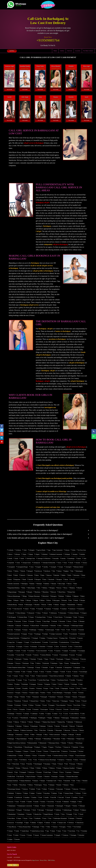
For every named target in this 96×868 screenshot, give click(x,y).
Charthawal (72, 609)
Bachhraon (47, 571)
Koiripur (38, 705)
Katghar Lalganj (34, 693)
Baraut (66, 579)
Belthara (45, 588)
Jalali (24, 672)
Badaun (60, 571)
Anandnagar (71, 558)
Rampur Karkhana (13, 781)
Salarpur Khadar (69, 793)
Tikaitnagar (36, 827)
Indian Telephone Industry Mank (17, 667)
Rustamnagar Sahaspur (14, 789)
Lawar (66, 714)
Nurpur (72, 756)
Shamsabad (51, 806)
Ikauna (67, 663)
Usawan (23, 835)
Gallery (62, 51)
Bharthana (38, 592)
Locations (17, 857)
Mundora (71, 743)
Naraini (33, 751)
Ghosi (71, 647)
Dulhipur (41, 630)
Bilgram (36, 600)
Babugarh (30, 571)
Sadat (39, 789)
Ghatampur (34, 647)
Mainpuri (38, 722)
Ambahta (83, 554)
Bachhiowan (39, 571)
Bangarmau (17, 579)
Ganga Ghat (12, 642)
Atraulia (78, 563)
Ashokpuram (37, 563)
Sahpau (26, 793)
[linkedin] (2, 438)
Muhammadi (43, 743)
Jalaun (36, 672)
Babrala (23, 571)
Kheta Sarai (56, 701)
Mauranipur (59, 730)
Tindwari (55, 827)
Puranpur (39, 772)
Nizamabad (42, 756)
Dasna (25, 621)
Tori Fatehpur (78, 827)
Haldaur (26, 659)
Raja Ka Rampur (31, 776)
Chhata (39, 613)
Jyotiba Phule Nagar (44, 680)
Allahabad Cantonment (56, 554)
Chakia (33, 609)
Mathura (17, 730)
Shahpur (37, 806)
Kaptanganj (65, 688)
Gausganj (20, 647)
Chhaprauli (11, 613)
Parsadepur (47, 764)
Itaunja (38, 667)
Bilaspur (29, 600)
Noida (49, 756)
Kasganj (18, 693)
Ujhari (59, 831)
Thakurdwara (80, 823)
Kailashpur (25, 684)
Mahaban (57, 718)
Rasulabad (67, 781)
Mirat (46, 735)
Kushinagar (11, 714)
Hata (33, 663)
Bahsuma (30, 575)
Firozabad (73, 638)
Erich (63, 630)
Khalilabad (53, 697)
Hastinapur (26, 663)
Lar (61, 714)
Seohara (43, 802)
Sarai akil (61, 797)
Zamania (17, 839)
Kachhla (73, 680)
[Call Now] (94, 432)
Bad (54, 571)
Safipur (45, 789)
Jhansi (33, 676)
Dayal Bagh (47, 621)
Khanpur (68, 697)
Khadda (10, 697)
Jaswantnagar (84, 672)
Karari (79, 688)
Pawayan (73, 764)
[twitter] (2, 430)
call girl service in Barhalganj (33, 143)
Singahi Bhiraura (48, 814)
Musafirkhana (19, 747)
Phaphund (11, 768)
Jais (84, 667)
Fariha (66, 634)
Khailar (23, 697)
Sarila (82, 797)
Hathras (39, 663)
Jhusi (83, 676)
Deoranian (62, 621)
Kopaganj (52, 705)
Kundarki (36, 709)
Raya (79, 781)
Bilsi (71, 600)
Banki (25, 579)
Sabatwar (25, 789)
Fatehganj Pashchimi (14, 638)
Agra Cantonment (58, 550)
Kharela (75, 697)
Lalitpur (55, 714)
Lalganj (49, 714)
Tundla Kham (25, 831)
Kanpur (46, 688)
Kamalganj (11, 688)
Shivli (34, 810)
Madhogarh (42, 718)
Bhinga (25, 596)
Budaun (57, 605)
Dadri (76, 617)
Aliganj (31, 554)
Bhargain (30, 592)
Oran (36, 760)
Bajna (43, 575)
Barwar (70, 584)
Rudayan (66, 785)
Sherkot (75, 806)
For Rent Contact (88, 51)
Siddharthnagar (68, 810)
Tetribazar (71, 823)
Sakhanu (55, 793)
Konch (45, 705)
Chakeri (27, 609)
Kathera (43, 693)
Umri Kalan (72, 831)
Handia (41, 659)
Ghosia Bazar (79, 647)
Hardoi (53, 659)
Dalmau (82, 617)
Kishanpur (18, 705)
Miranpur (40, 735)
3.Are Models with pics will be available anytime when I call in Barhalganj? (36, 538)
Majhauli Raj (61, 722)
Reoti (10, 785)
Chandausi (48, 609)
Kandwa (32, 688)
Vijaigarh (58, 835)
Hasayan (18, 663)
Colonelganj (68, 617)
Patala (55, 764)
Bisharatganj (29, 605)
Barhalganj (25, 584)
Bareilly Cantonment (14, 584)
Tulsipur (11, 831)
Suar (50, 818)
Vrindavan (66, 835)
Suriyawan (11, 823)
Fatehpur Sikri (64, 638)
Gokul (24, 651)
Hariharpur (76, 659)
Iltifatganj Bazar (76, 663)
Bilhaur (43, 600)
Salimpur (78, 793)
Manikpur (19, 726)
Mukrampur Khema (54, 743)
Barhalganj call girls (43, 203)
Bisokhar (37, 605)
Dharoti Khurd (35, 626)
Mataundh (80, 726)
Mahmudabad (75, 718)
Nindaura (28, 756)
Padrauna (69, 760)
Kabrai (54, 680)
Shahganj (74, 802)
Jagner (52, 667)
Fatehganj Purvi (26, 638)
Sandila (47, 797)
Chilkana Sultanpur (74, 613)
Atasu (65, 563)
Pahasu (76, 760)
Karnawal (11, 693)
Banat (84, 575)
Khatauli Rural (35, 701)
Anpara (79, 558)
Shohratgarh (50, 810)
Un (79, 831)
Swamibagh (20, 823)
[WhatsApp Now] (94, 436)
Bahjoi (16, 575)
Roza (46, 785)
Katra (49, 693)
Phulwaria (26, 768)
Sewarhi (59, 802)
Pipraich (11, 772)
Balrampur (77, 575)
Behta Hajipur (32, 588)
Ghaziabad (42, 647)
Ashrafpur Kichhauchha (49, 563)
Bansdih (31, 579)
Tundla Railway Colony (38, 831)
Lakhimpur (35, 714)
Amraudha (56, 558)
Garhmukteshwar (65, 642)
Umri (65, 831)
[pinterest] (2, 442)
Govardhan (11, 655)
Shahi (80, 802)
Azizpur (61, 567)
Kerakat (81, 693)
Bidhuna (69, 596)
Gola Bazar (31, 651)
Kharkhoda (18, 701)
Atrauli (71, 563)
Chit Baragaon (12, 617)
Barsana (54, 584)
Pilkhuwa (52, 768)
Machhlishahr (25, 718)
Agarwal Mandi (41, 550)
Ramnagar (55, 776)
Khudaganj (65, 701)
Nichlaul (81, 751)
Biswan (44, 605)
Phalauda (80, 764)
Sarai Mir (54, 797)
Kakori (61, 684)
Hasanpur (11, 663)
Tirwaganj (63, 827)
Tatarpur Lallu (62, 823)
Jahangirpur (77, 667)
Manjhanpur (35, 726)
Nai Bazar (59, 747)
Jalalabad (17, 672)
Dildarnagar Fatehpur (78, 626)
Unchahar (84, 831)
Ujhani (53, 831)
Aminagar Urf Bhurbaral (44, 558)
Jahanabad (59, 667)
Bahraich (23, 575)
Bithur (50, 605)
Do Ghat (11, 630)
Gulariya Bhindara (46, 655)
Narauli (39, 751)
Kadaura (11, 684)
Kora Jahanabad (61, 705)
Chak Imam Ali (18, 609)
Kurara (52, 709)
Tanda (54, 823)
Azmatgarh (69, 567)
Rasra (60, 781)
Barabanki (52, 579)
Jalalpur (30, 672)
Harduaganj (60, 659)
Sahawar (83, 789)
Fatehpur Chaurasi (53, 638)
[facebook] (2, 426)
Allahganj (67, 554)
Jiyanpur (20, 680)
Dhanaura (26, 626)
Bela (39, 588)
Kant (52, 688)
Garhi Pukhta (54, 642)
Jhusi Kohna (12, 680)
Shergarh (68, 806)
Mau (36, 730)
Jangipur (56, 672)
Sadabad (33, 789)
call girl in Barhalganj (60, 244)
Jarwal (69, 672)
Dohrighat (18, 630)
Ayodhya (46, 567)
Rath (74, 781)
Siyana (26, 818)
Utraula (30, 835)
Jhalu (28, 676)
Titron (70, 827)
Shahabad (66, 802)
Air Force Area (82, 550)
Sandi (41, 797)
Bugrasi (63, 605)
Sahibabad (11, 793)
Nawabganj (73, 751)
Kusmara (19, 714)
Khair (29, 697)
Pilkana (45, 768)
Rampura (36, 781)
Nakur (82, 747)
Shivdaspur (27, 810)
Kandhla (25, 688)
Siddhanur (58, 810)
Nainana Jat (67, 747)
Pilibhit (39, 768)
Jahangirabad (68, 667)
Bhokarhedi (46, 596)
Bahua (37, 575)
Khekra (43, 701)
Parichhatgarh (38, 764)
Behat (24, 588)
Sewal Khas (51, 802)
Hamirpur (33, 659)
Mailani (31, 722)
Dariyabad (18, 621)
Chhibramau (54, 613)
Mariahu (58, 726)
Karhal (85, 688)
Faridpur (46, 634)
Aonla (18, 563)
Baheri (10, 575)
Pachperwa (61, 760)
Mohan (31, 739)
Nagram (51, 747)
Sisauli (81, 814)
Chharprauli (31, 613)
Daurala (39, 621)
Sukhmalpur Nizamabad (60, 818)
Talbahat (34, 823)
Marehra (51, 726)
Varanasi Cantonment (47, 835)
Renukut (85, 781)
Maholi (10, 722)
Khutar (78, 701)
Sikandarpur (21, 814)
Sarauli (68, 797)
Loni (10, 718)
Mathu (10, 730)
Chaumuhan (81, 609)
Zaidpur (10, 839)
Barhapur (39, 584)
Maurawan (67, 730)
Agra (49, 550)
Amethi (10, 558)
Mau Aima (43, 730)
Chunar (50, 617)
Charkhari (64, 609)
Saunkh (30, 802)
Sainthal (39, 793)
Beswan (59, 588)
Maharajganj (65, 718)
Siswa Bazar (12, 818)
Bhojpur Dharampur (35, 596)
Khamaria (61, 697)
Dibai (60, 626)
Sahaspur (68, 789)
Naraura (46, 751)
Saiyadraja (47, 793)
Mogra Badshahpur (22, 739)
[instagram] (2, 434)
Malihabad (70, 722)
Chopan (32, 617)
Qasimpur (69, 772)
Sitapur (19, 818)
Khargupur (83, 697)
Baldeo (64, 575)
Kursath (66, 709)
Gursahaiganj (64, 655)
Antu (85, 558)
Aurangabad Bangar (23, 567)
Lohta (83, 714)
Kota (84, 705)
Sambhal (11, 797)
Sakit (61, 793)
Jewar (22, 676)
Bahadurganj (79, 571)
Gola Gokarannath (42, 651)
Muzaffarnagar (29, 747)
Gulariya (36, 655)
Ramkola (47, 776)
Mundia (64, 743)
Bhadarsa (72, 588)
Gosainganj (82, 651)
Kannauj (39, 688)
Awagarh (39, 567)
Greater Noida (20, 655)
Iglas (61, 663)
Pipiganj (80, 768)
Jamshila (49, 672)
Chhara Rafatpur (21, 613)
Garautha (46, 642)
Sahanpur (52, 789)
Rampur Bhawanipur (73, 776)
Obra (16, 760)
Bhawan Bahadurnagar (14, 596)
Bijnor (83, 596)
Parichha (30, 764)
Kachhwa (80, 680)
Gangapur (20, 642)
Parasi (23, 764)
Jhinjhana (76, 676)
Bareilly (73, 579)
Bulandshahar (72, 605)
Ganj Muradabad (36, 642)
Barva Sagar (62, 584)
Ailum (74, 550)
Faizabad (81, 630)
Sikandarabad (12, 814)
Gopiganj (66, 651)
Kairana (40, 684)
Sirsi (76, 814)
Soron (45, 818)
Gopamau (58, 651)
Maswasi (73, 726)
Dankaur (11, 621)
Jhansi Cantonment (43, 676)
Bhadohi (80, 588)
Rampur (62, 776)
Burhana (80, 605)
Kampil (19, 688)
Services (70, 51)
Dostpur (25, 630)
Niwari (35, 756)
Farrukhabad (74, 634)
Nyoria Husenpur (81, 756)
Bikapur (16, 600)
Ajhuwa (10, 554)
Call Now (12, 51)
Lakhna (42, 714)
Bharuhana (46, 592)
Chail (10, 609)
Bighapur (76, 596)
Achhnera (18, 550)
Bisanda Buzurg (13, 605)
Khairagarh (44, 697)
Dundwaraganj (50, 630)
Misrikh (79, 735)
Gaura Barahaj (76, 642)
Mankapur (43, 726)
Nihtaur (21, 756)
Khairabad (36, 697)
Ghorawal (64, 647)
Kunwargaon (45, 709)
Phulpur (18, 768)
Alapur (25, 554)
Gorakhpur (73, 651)
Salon (85, 793)
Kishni (25, 705)
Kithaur (32, 705)
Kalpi (81, 684)
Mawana (75, 730)
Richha (16, 785)
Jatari (10, 676)
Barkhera (47, 584)
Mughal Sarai (81, 739)
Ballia (70, 575)
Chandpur (56, 609)
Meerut (82, 730)
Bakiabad (57, 575)
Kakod (54, 684)
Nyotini (10, 760)
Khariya (10, 701)
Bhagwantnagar (12, 592)
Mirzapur (72, 735)
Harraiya (84, 659)
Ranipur (43, 781)
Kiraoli (85, 701)
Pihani (33, 768)
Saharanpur (60, 789)
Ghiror (57, 647)
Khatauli (26, 701)
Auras (32, 567)
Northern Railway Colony (61, 756)
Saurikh (36, 802)
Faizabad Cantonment (14, 634)
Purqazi (56, 772)
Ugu (48, 831)
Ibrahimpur (54, 663)
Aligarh (37, 554)
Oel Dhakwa (23, 760)
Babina (17, 571)
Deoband (55, 621)
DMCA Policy (51, 860)
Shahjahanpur (12, 806)
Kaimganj (33, 684)
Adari (25, 550)
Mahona (17, 722)
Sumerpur (80, 818)
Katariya (25, 693)
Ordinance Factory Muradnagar (48, 760)
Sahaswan (76, 789)
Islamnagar (31, 667)
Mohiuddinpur (48, 739)
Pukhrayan (32, 772)
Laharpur (27, 714)
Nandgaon (19, 751)
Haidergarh (19, 659)
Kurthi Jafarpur (75, 709)
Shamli (44, 806)
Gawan (27, 647)
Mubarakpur (71, 739)
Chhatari (46, 613)
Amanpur (75, 554)
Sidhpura (84, 810)
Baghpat (66, 571)
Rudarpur (52, 785)
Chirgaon (84, 613)
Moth (64, 739)
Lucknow (16, 718)
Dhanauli (19, 626)
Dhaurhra (53, 626)
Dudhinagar (33, 630)
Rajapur (40, 776)
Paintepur (83, 760)
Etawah (75, 630)
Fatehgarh (35, 638)
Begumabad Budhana (14, 588)
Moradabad (57, 739)
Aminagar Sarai (31, 558)
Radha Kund (12, 776)
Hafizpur (11, 659)
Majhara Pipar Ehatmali (49, 722)
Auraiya (85, 563)
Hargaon (68, 659)
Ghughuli (11, 651)
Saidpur (33, 793)
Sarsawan (11, 802)
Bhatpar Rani (72, 592)
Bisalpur (83, 600)
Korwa (70, 705)
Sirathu (57, 814)
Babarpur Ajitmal (79, 567)
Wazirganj (74, 835)
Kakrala (67, 684)
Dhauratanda (45, 626)
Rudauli (59, 785)
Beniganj (52, 588)
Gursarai (73, 655)
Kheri (49, 701)
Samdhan (27, 797)
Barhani (32, 584)
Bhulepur (62, 596)
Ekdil (58, 630)
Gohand (18, 651)
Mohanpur (38, 739)
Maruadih (65, 726)
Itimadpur (45, 667)
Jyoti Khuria (33, 680)
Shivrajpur (41, 810)
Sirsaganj (70, 814)
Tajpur (27, 823)
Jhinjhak (69, 676)
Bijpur (10, 600)
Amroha (63, 558)
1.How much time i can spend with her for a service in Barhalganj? (33, 530)
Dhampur (82, 621)
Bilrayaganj (57, 600)
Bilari (23, 600)
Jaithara (10, 672)
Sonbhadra (38, 818)
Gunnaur (56, 655)
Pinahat (59, 768)
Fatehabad (82, 634)
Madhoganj (34, 718)
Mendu (27, 735)
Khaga (17, 697)
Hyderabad (46, 663)
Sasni (17, 802)
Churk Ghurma (59, 617)
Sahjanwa (19, 793)
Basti (76, 584)
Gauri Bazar (12, 647)
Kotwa (16, 709)
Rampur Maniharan (26, 781)
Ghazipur (50, 647)
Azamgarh (53, 567)
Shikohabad (11, 810)
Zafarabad (81, 835)
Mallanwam (79, 722)
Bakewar (49, 575)
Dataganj (32, 621)
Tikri (43, 827)
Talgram (41, 823)
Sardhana (75, 797)
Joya (26, 680)
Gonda (51, 651)
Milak (33, 735)
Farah (31, 634)
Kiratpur (11, 705)
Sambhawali (19, 797)
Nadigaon (38, 747)
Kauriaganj (68, 693)
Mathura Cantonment (27, 730)
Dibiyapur (67, 626)
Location (78, 51)
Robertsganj (38, 785)
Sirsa (63, 814)
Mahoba (83, 718)
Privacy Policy (43, 860)
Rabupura (77, 772)
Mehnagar (11, 735)
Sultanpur (72, 818)
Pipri (17, 772)
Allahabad (45, 554)
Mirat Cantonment (55, 735)
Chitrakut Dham (23, 617)
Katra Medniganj (58, 693)
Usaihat (16, 835)
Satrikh (23, 802)
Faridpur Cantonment (56, 634)
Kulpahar (22, 709)
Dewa (75, 621)
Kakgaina (48, 684)
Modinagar (11, 739)
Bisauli (21, 605)
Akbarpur (18, 554)
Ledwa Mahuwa (75, 714)
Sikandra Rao (38, 814)
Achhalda (11, 550)
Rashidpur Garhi (52, 781)
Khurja (72, 701)
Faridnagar (38, 634)
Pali (9, 764)
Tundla (17, 831)
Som (31, 818)
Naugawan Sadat (55, 751)
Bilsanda (64, 600)
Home (55, 51)
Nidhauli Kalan (12, 756)
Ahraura (67, 550)
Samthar (34, 797)
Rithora (31, 785)
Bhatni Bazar (62, 592)
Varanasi (37, 835)
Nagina (45, 747)
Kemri (75, 693)
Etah (69, 630)
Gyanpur (80, 655)
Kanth (58, 688)
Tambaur (48, 823)
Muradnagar (79, 743)
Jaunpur (16, 676)
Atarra (60, 563)
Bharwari (54, 592)
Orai (31, 760)
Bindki (76, 600)
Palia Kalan (16, 764)
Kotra (10, 709)
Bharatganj (22, 592)
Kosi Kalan (77, 705)
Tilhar (49, 827)
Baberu (10, 571)
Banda (10, 579)
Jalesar (42, 672)
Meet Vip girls (11, 850)
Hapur (47, 659)
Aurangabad (12, 567)
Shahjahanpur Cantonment (25, 806)
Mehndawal (19, 735)
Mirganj (65, 735)
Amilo (22, 558)
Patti (67, 764)
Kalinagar (75, 684)
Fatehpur (43, 638)
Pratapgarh (23, 772)
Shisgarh (19, 810)
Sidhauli (76, 810)
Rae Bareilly (21, 776)
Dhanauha (11, 626)
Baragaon (59, 579)
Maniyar (27, 726)
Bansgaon (38, 579)
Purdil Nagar (48, 772)
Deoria (70, 621)
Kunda (29, 709)
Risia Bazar (23, 785)
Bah (72, 571)
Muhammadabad (33, 743)
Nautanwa (65, 751)
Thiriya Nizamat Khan (25, 827)
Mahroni (24, 722)
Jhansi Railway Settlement (57, 676)
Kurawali (59, 709)
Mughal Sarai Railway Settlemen (17, 743)
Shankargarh (60, 806)
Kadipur (17, 684)
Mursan (10, 747)
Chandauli (40, 609)
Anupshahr (11, 563)
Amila (17, 558)
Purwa (62, 772)
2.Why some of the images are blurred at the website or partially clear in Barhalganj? (40, 534)
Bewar (66, 588)
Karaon (72, 688)
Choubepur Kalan (41, 617)
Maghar (50, 718)
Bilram (49, 600)
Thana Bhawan (12, 827)
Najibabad (75, 747)
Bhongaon (54, 596)
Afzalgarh (32, 550)
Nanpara (26, 751)
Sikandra (29, 814)
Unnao (10, 835)
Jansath (63, 672)
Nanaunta (11, 751)
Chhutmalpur (63, 613)
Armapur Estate (27, 563)
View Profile (9, 90)
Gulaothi (29, 655)
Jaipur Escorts (35, 860)
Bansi (45, 579)
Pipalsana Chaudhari (69, 768)
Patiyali (61, 764)
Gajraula (80, 638)
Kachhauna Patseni (63, 680)
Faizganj (25, 634)
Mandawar (11, 726)
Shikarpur (82, 806)
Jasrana (76, 672)
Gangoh (27, 642)
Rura (72, 785)
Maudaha (51, 730)
